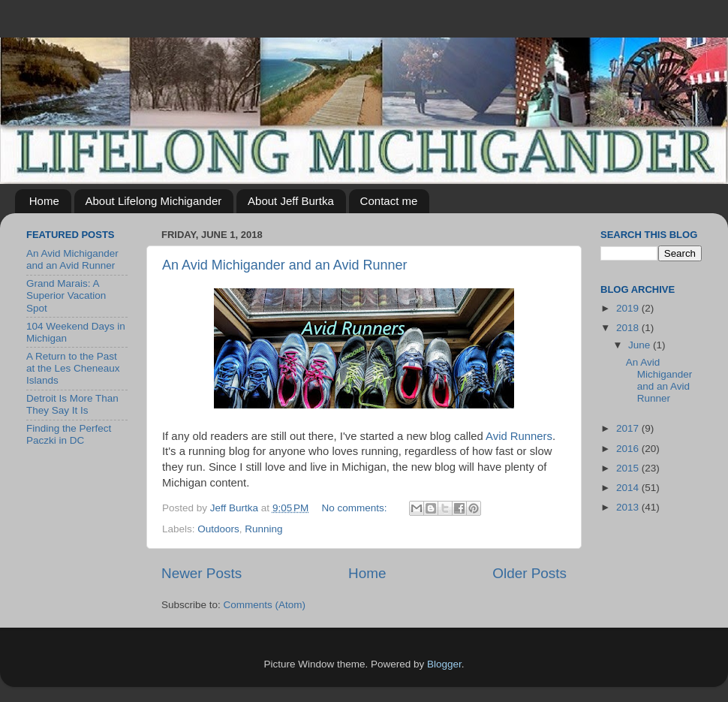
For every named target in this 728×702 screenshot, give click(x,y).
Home (44, 201)
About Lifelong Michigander (154, 201)
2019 (629, 308)
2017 (629, 428)
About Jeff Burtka (291, 201)
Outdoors (218, 529)
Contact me (389, 201)
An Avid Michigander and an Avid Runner (285, 265)
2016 (629, 449)
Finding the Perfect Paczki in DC (69, 434)
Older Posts (529, 573)
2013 (629, 507)
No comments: (356, 508)
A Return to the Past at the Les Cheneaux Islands (73, 368)
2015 (629, 468)
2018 (629, 328)
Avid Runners (519, 436)
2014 (629, 488)
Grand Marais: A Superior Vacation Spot (66, 295)
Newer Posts (202, 573)
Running (263, 529)
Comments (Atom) (265, 605)
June (641, 345)
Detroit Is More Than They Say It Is (72, 404)
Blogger (444, 664)
